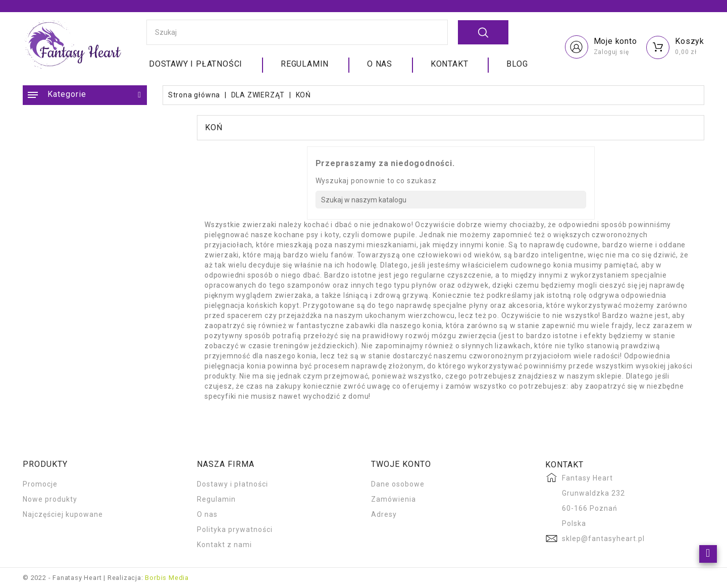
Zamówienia (394, 499)
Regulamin (305, 64)
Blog (517, 64)
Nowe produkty (50, 499)
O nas (380, 64)
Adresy (384, 514)
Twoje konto (401, 464)
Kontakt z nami (224, 545)
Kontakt (450, 64)
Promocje (40, 484)
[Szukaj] (451, 200)
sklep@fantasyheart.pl (603, 539)
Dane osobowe (398, 484)
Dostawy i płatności (196, 64)
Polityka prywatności (235, 529)
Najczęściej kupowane (63, 514)
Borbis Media (167, 578)
